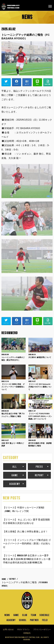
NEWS (7, 615)
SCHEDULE (44, 615)
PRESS (39, 467)
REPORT (39, 475)
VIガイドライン (23, 630)
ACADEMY (15, 484)
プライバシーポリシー (42, 630)
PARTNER (34, 620)
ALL (15, 467)
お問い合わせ (8, 630)
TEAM (33, 615)
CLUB (25, 615)
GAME (15, 475)
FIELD (45, 620)
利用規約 (27, 633)
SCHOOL (23, 620)
